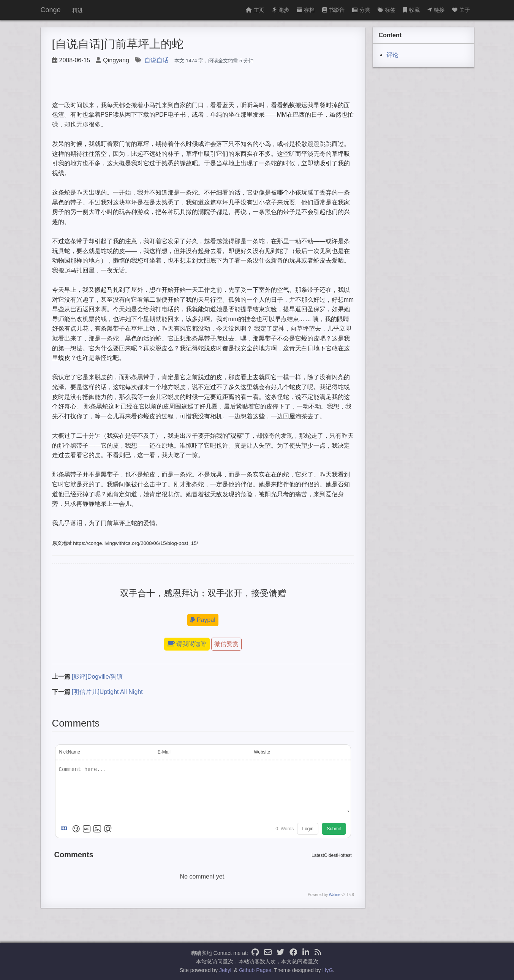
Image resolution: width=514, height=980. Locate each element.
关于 (461, 10)
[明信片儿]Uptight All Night (107, 692)
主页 (255, 10)
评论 (392, 55)
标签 (387, 10)
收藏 (411, 10)
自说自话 (157, 60)
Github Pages (255, 970)
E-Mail (164, 752)
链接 (436, 10)
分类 (361, 10)
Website (262, 752)
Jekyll (226, 970)
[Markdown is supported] (65, 829)
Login (308, 829)
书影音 (333, 10)
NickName (70, 752)
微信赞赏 (226, 644)
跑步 (281, 10)
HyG (327, 970)
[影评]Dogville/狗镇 (97, 677)
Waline (335, 895)
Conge (51, 10)
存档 (306, 10)
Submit (334, 829)
